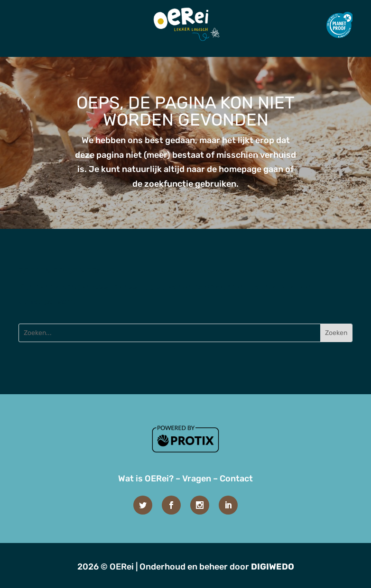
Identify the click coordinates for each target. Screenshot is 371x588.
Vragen (197, 479)
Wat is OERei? (146, 479)
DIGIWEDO (273, 567)
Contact (236, 479)
